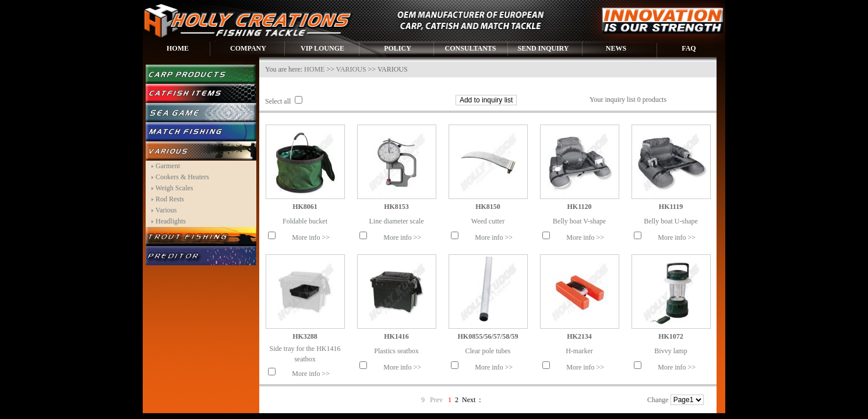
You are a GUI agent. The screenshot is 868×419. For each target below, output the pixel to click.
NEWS (616, 48)
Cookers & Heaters (182, 177)
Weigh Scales (174, 188)
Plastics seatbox (396, 351)
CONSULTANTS (470, 48)
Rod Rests (170, 199)
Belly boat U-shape (671, 221)
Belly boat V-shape (579, 221)
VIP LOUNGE (322, 48)
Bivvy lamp (671, 351)
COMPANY (248, 48)
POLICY (398, 48)
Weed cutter (488, 221)
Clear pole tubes (488, 351)
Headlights (171, 221)
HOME (178, 48)
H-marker (579, 351)
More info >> (311, 237)
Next (469, 400)
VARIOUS (351, 69)
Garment (168, 166)
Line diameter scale (397, 221)
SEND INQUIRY (544, 48)
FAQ (689, 48)
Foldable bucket (305, 221)
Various (166, 210)
